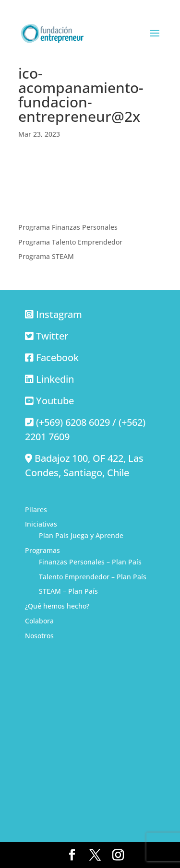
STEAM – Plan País (68, 591)
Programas (42, 550)
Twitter (52, 336)
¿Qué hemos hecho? (57, 606)
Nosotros (39, 636)
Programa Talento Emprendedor (70, 242)
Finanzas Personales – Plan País (90, 562)
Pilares (36, 510)
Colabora (39, 621)
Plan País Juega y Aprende (81, 535)
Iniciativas (41, 524)
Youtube (55, 401)
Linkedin (55, 379)
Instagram (59, 314)
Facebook (57, 358)
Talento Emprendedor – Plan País (93, 577)
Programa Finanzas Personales (68, 227)
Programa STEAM (46, 256)
